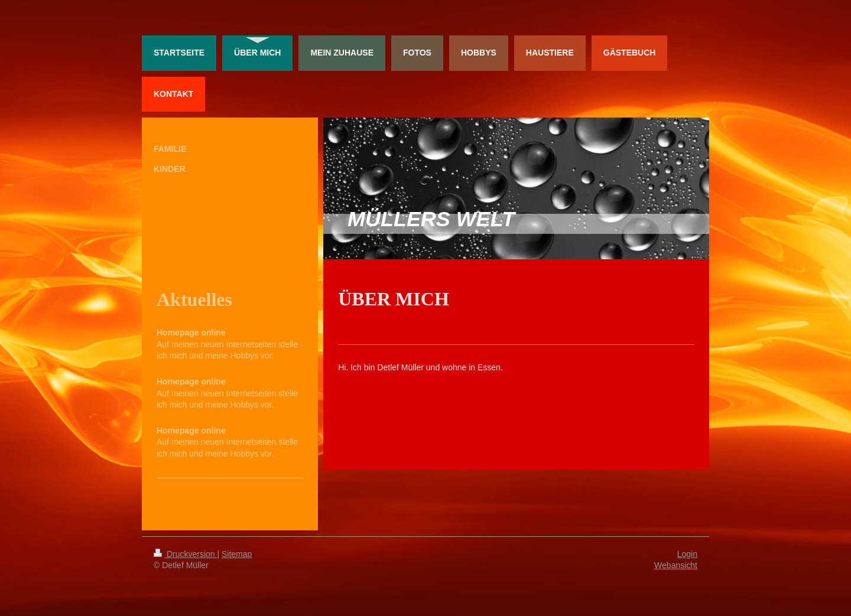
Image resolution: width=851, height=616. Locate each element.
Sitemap (237, 554)
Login (687, 554)
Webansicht (676, 565)
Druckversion (185, 554)
